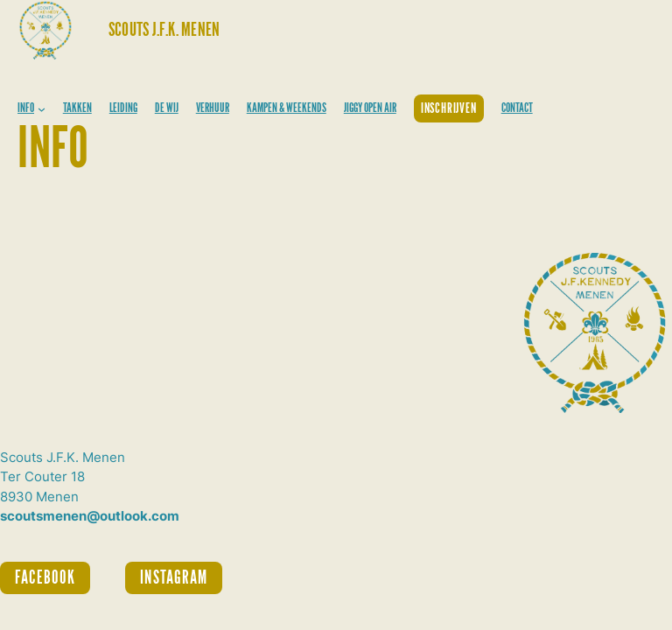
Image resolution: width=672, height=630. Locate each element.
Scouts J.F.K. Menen (164, 30)
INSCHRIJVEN (449, 108)
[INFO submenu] (42, 109)
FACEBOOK (45, 578)
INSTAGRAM (173, 578)
